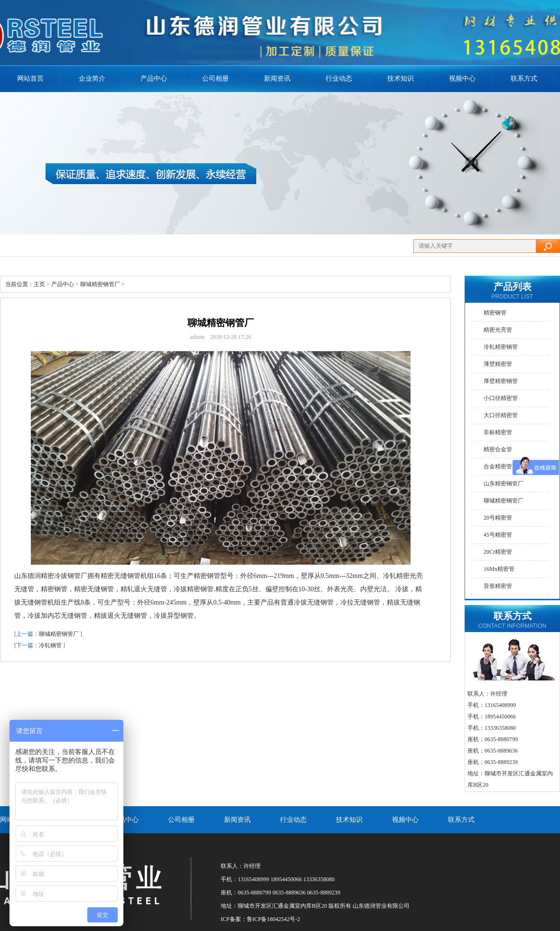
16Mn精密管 (499, 569)
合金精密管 (498, 466)
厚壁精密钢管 (501, 381)
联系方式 (524, 79)
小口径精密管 (501, 398)
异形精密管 (498, 586)
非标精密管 (498, 432)
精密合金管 (498, 449)
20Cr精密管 (498, 552)
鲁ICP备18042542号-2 (274, 919)
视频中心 (462, 79)
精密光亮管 (498, 330)
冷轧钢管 (50, 645)
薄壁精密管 (498, 364)
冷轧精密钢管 (501, 347)
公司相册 (215, 79)
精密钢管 (495, 313)
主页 (39, 284)
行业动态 (339, 79)
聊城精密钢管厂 (100, 284)
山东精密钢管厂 (504, 484)
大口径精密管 (501, 415)
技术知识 (401, 79)
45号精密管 (498, 535)
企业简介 (92, 79)
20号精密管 (498, 518)
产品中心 (63, 284)
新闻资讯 (277, 79)
